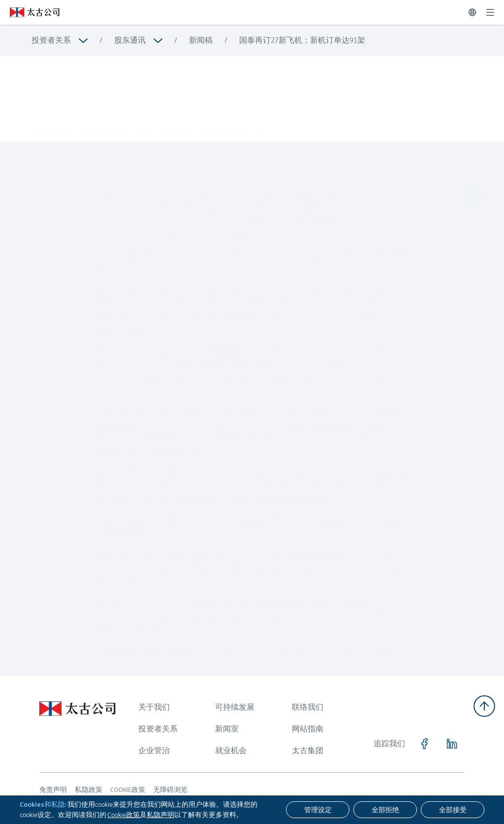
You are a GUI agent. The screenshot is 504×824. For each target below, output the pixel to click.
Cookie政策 (124, 815)
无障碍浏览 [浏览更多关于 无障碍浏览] (170, 790)
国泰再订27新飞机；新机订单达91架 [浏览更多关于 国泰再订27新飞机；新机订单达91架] (302, 40)
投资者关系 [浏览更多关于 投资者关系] (51, 40)
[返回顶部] (484, 706)
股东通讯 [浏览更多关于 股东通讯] (130, 40)
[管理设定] (318, 810)
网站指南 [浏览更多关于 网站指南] (308, 729)
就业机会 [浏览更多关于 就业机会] (231, 750)
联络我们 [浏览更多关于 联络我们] (308, 707)
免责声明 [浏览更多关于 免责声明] (53, 790)
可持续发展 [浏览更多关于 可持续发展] (235, 707)
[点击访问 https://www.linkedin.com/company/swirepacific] (452, 744)
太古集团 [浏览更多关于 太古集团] (308, 750)
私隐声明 (160, 815)
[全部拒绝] (385, 810)
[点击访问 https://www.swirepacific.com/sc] (30, 12)
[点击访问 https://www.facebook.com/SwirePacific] (424, 744)
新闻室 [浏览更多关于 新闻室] (227, 729)
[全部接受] (453, 810)
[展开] (490, 12)
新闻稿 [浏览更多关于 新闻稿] (201, 40)
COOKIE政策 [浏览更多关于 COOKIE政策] (128, 790)
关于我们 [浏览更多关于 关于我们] (154, 707)
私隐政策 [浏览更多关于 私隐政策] (89, 790)
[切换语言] (472, 12)
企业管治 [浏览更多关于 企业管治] (154, 750)
